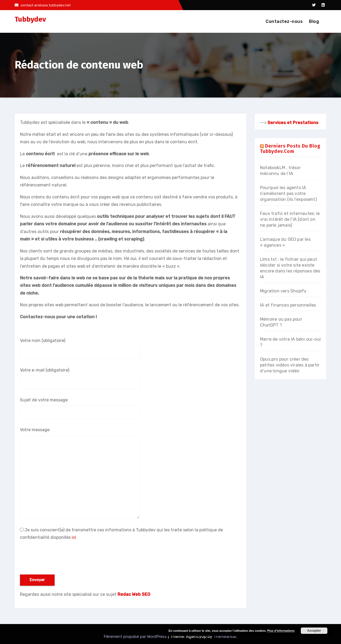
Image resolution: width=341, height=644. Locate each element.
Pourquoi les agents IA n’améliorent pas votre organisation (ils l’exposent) (288, 193)
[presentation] (60, 559)
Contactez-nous (284, 21)
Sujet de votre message (80, 408)
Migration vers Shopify (283, 291)
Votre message (80, 473)
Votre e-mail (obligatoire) (80, 378)
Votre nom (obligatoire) (80, 349)
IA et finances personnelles (288, 305)
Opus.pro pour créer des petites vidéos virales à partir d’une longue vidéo (290, 365)
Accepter (314, 631)
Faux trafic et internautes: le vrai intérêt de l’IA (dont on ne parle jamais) (290, 219)
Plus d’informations (281, 631)
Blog (314, 21)
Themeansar (225, 637)
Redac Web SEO (134, 594)
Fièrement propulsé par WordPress (136, 637)
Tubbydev (30, 19)
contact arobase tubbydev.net (43, 5)
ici (74, 537)
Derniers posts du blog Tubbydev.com (290, 149)
